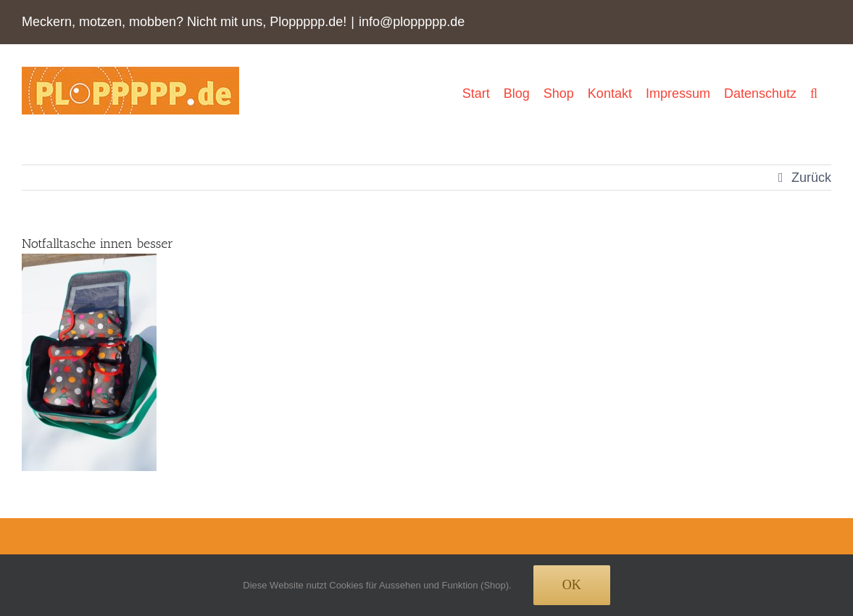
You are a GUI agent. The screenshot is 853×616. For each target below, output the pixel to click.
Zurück (811, 178)
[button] (814, 93)
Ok (572, 585)
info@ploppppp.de (412, 22)
